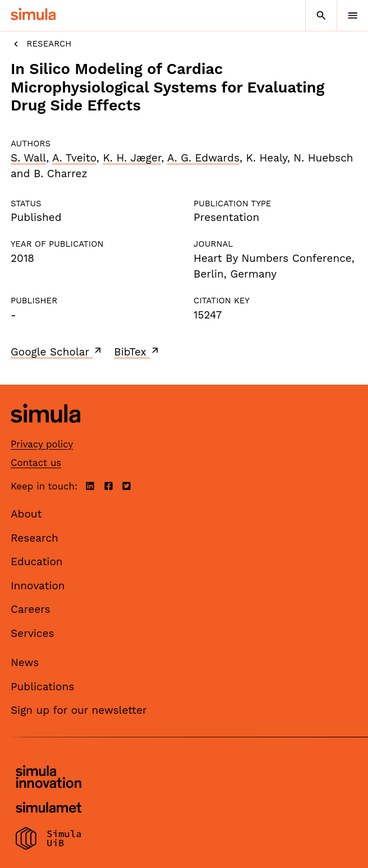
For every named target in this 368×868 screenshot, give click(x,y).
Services (32, 633)
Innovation (38, 586)
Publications (42, 687)
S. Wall (28, 158)
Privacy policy (42, 444)
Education (37, 562)
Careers (31, 609)
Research (41, 44)
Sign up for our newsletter (79, 710)
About (26, 514)
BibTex (137, 352)
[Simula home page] (45, 431)
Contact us (36, 463)
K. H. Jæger (132, 158)
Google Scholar (57, 352)
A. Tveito (74, 158)
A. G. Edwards (203, 158)
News (25, 662)
